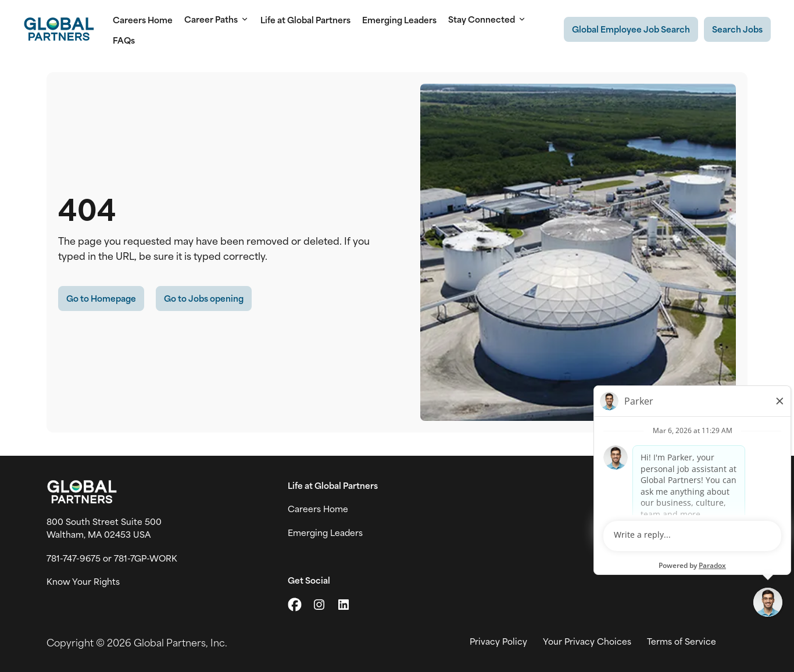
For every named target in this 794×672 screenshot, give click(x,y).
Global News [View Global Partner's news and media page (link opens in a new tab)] (678, 532)
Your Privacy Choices (587, 641)
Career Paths (217, 19)
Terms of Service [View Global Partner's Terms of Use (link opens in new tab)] (682, 641)
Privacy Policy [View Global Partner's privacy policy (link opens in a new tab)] (498, 641)
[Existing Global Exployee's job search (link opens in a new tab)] (631, 29)
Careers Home (143, 19)
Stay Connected (487, 19)
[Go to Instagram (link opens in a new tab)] (319, 605)
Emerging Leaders (399, 19)
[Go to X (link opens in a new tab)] (295, 605)
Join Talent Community (700, 509)
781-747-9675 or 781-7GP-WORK (112, 558)
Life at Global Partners (305, 19)
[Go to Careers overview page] (59, 29)
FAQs (124, 40)
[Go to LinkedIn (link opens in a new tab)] (344, 605)
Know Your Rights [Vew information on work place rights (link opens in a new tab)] (83, 581)
